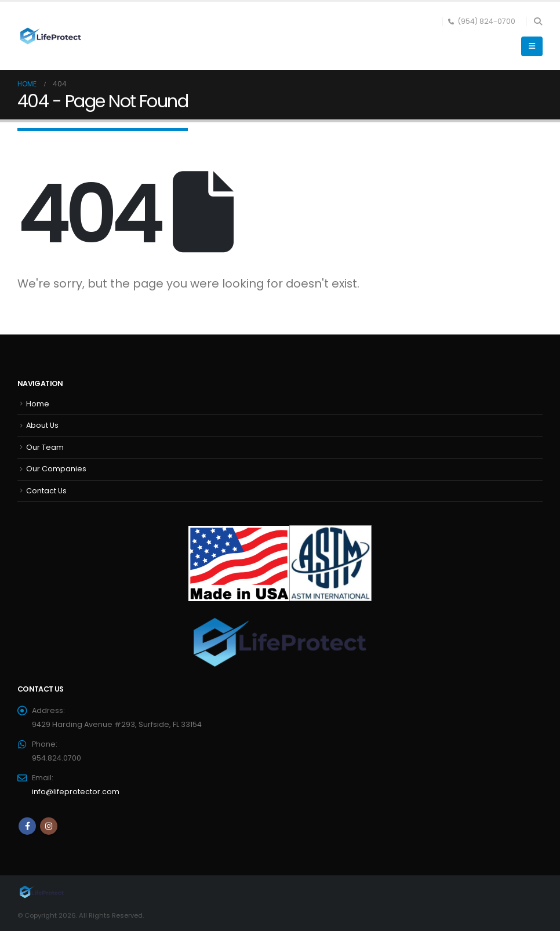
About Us (42, 425)
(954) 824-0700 (482, 21)
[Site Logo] (49, 36)
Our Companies (56, 469)
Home (38, 404)
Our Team (45, 447)
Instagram (49, 826)
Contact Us (46, 491)
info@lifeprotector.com (76, 792)
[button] (538, 21)
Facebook (27, 826)
